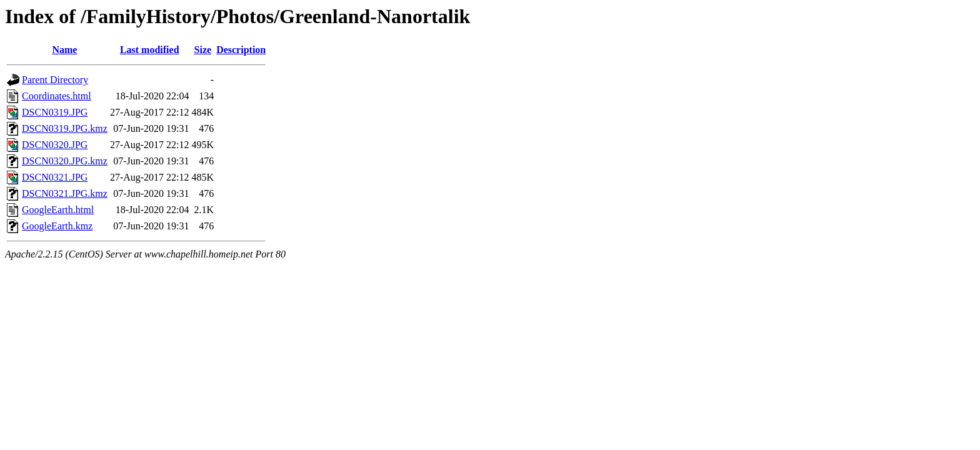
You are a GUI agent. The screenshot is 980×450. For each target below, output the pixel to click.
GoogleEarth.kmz (57, 226)
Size (203, 50)
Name (64, 50)
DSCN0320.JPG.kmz (65, 161)
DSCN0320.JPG (55, 145)
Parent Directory (55, 80)
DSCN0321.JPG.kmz (65, 193)
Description (241, 50)
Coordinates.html (57, 96)
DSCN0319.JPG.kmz (65, 128)
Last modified (150, 50)
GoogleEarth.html (58, 210)
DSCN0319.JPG (55, 112)
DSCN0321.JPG (55, 177)
